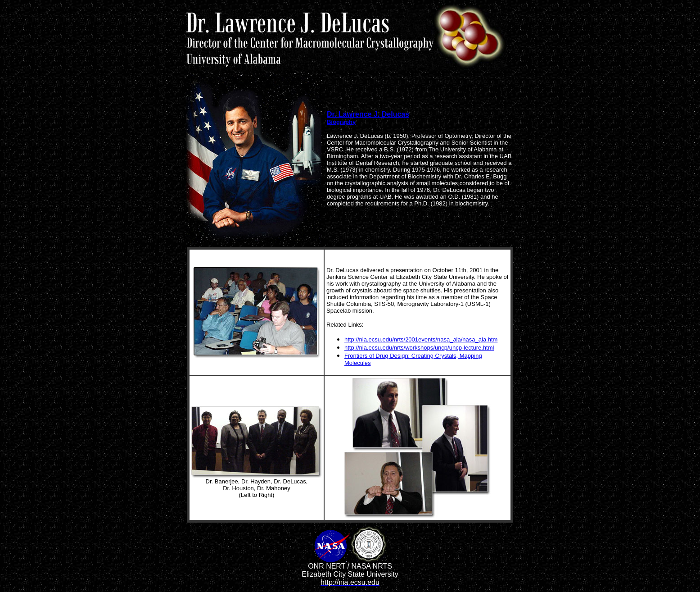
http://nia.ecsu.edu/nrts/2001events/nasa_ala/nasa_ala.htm (421, 339)
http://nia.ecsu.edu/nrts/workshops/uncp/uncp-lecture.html (419, 348)
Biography (341, 122)
